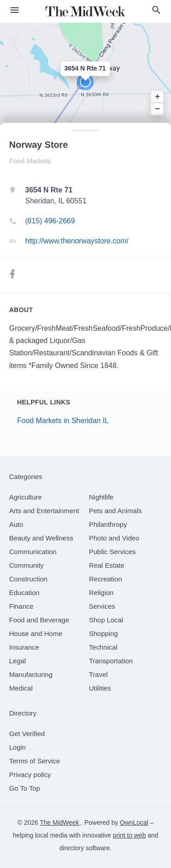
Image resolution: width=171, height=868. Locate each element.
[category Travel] (98, 674)
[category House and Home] (36, 633)
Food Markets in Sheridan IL (63, 421)
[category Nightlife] (101, 497)
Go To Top (25, 788)
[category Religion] (101, 593)
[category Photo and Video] (114, 538)
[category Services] (102, 606)
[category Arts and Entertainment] (44, 511)
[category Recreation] (106, 579)
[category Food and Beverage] (39, 620)
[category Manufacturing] (31, 674)
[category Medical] (21, 688)
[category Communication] (33, 552)
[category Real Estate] (107, 565)
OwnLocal (134, 823)
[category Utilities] (100, 688)
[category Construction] (28, 579)
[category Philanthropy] (108, 524)
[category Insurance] (24, 647)
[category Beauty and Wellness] (41, 538)
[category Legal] (18, 661)
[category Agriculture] (26, 497)
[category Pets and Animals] (115, 511)
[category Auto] (16, 524)
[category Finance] (21, 606)
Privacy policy (30, 775)
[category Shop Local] (106, 620)
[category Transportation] (111, 661)
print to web (129, 835)
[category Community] (26, 565)
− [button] (158, 109)
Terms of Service (35, 761)
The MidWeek (60, 823)
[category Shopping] (103, 633)
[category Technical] (103, 647)
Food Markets (30, 161)
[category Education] (24, 593)
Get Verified (27, 734)
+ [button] (158, 97)
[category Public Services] (112, 552)
